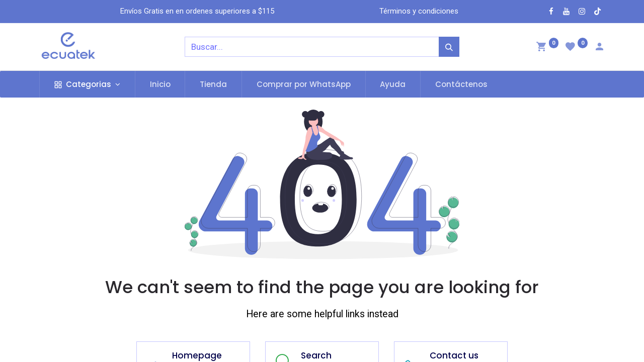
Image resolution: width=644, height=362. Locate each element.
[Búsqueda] (449, 47)
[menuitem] (160, 84)
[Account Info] (599, 48)
